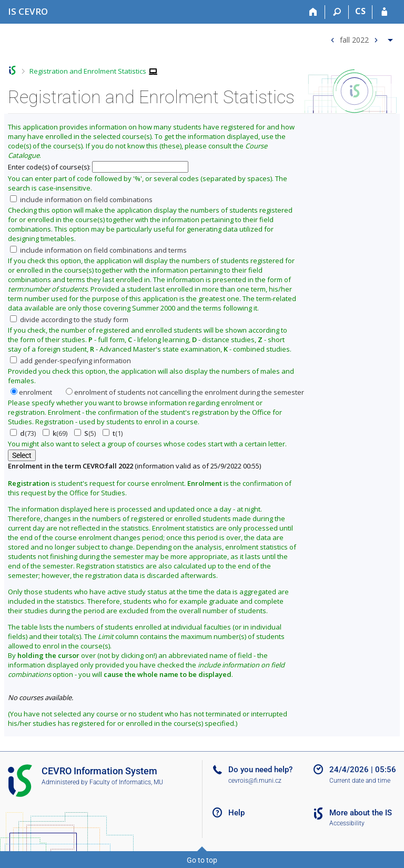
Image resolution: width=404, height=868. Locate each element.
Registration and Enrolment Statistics (88, 71)
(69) (55, 433)
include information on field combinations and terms (98, 250)
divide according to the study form (69, 320)
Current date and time (360, 781)
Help (236, 813)
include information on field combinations (81, 199)
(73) (23, 433)
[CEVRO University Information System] (28, 11)
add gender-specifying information (70, 361)
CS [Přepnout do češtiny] (360, 11)
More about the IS (361, 813)
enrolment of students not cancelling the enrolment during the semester (185, 392)
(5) (85, 433)
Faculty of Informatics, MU (126, 782)
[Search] (337, 12)
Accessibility (347, 823)
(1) (113, 433)
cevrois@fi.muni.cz (255, 781)
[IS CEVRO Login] (384, 12)
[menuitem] (360, 38)
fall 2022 (354, 39)
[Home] (313, 12)
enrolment (31, 392)
